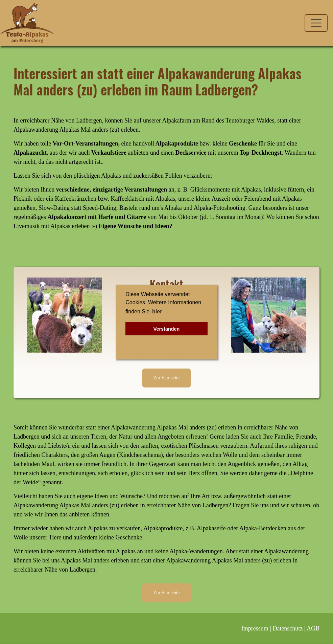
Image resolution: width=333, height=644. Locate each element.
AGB (313, 628)
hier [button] (157, 312)
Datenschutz (288, 628)
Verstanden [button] (167, 329)
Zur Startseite (167, 378)
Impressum (255, 628)
